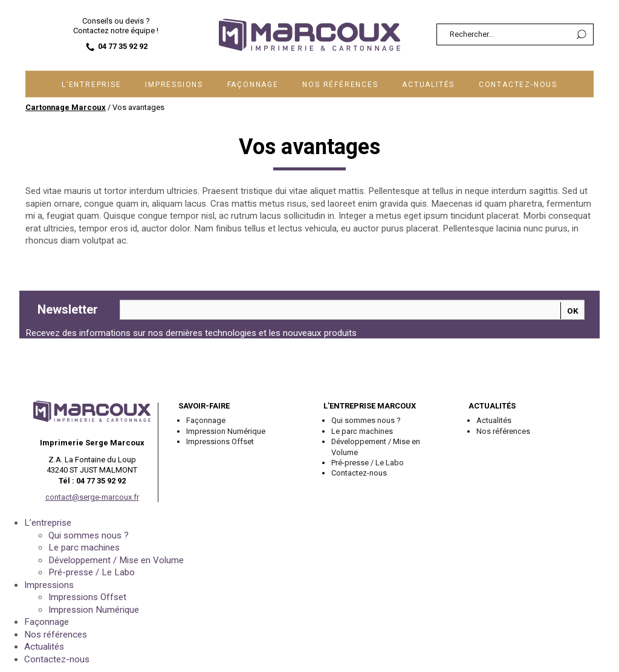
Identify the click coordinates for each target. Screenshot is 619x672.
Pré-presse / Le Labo (368, 463)
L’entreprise (92, 85)
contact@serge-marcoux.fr (92, 497)
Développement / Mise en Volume (376, 447)
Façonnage (253, 85)
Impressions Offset (220, 441)
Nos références (340, 85)
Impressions (174, 85)
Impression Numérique (226, 431)
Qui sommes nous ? (366, 420)
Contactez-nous (518, 85)
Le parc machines (362, 431)
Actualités (428, 85)
